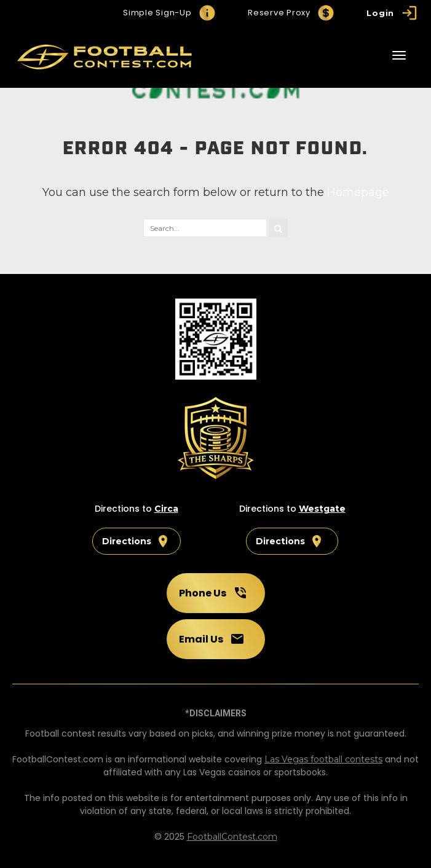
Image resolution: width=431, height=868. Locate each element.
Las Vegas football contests (323, 759)
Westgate (322, 509)
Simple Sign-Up (170, 13)
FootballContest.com (232, 837)
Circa (166, 509)
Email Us (212, 639)
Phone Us (213, 593)
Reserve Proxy (291, 13)
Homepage (358, 192)
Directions (136, 541)
